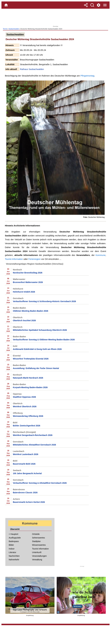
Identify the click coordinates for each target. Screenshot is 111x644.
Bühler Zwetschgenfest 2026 (27, 426)
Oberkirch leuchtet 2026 (24, 320)
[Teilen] (86, 5)
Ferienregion (35, 259)
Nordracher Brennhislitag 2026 (28, 273)
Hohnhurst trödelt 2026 (24, 292)
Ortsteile (36, 534)
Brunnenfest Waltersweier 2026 (28, 282)
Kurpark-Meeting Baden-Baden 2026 (30, 387)
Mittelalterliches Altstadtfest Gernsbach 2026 (34, 445)
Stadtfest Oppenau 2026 (24, 397)
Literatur (13, 552)
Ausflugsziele (15, 538)
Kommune (100, 255)
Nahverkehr (14, 560)
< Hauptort (14, 534)
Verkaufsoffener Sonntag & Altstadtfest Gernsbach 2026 (40, 483)
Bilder (11, 545)
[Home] (6, 5)
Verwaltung (37, 560)
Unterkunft (37, 552)
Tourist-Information (14, 259)
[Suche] (92, 5)
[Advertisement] (55, 17)
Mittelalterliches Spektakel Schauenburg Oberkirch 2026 (40, 330)
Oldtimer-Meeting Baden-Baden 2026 (30, 311)
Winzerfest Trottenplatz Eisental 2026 (31, 359)
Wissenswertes (39, 545)
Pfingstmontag (87, 76)
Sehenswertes (39, 538)
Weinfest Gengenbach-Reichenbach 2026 (33, 435)
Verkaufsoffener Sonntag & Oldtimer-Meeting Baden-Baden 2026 (44, 340)
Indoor (12, 549)
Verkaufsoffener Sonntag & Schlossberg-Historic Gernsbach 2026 (44, 301)
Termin (5, 29)
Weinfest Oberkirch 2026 (25, 407)
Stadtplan (36, 541)
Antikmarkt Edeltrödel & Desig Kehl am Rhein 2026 (37, 349)
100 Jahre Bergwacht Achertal (27, 473)
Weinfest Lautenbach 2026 (26, 454)
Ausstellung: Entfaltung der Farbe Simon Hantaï (36, 368)
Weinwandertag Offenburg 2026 (28, 416)
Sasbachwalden (14, 29)
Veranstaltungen (39, 556)
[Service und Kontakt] (99, 5)
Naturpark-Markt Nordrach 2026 (28, 378)
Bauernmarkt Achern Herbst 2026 (29, 502)
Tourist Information (40, 549)
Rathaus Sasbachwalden (32, 69)
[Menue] (105, 5)
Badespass (14, 541)
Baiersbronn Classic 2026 (25, 493)
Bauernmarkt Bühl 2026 (24, 464)
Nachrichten (14, 556)
